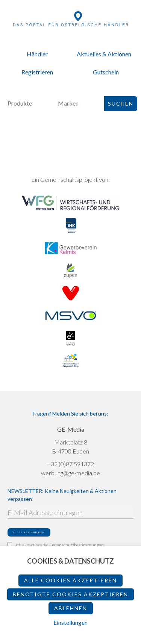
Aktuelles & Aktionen (104, 54)
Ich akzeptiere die (56, 545)
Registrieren (37, 72)
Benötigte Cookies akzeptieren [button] (70, 594)
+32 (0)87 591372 (71, 464)
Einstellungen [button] (70, 622)
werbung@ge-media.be (70, 473)
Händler (37, 54)
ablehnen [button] (71, 608)
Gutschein (106, 72)
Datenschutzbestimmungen (77, 545)
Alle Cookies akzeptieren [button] (70, 580)
